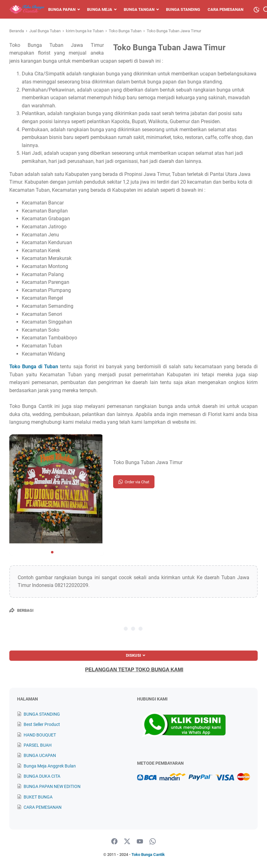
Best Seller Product (42, 724)
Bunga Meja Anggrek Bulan (50, 766)
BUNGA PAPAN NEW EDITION (52, 786)
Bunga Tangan (139, 9)
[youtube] (140, 842)
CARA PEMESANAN (43, 807)
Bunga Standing (183, 9)
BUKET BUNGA (38, 797)
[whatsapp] (153, 842)
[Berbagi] (21, 610)
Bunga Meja (100, 9)
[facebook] (114, 842)
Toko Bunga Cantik (148, 855)
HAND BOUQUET (40, 735)
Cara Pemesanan (226, 9)
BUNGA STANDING (42, 714)
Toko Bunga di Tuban (34, 367)
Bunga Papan (62, 9)
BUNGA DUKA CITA (42, 776)
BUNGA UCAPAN (40, 755)
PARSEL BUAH (38, 745)
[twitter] (127, 842)
